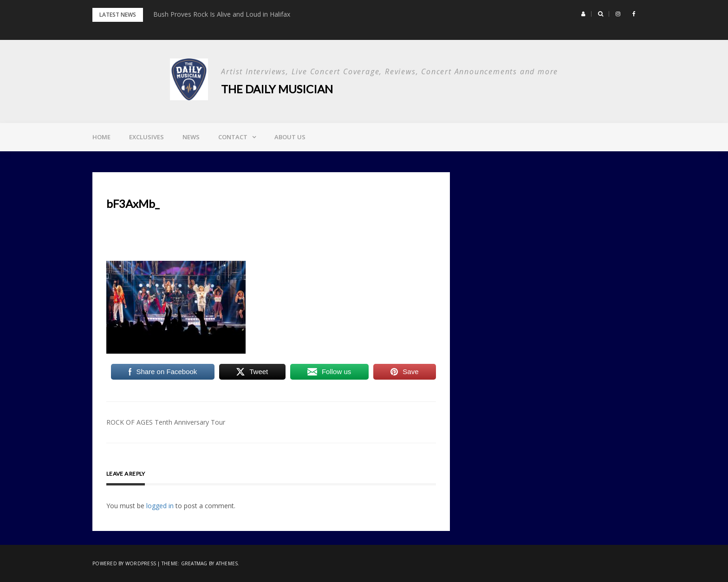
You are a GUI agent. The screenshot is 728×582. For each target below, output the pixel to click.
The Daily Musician (277, 89)
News (191, 137)
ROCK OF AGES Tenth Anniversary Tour (166, 422)
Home (101, 137)
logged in (160, 506)
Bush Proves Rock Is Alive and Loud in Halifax (222, 14)
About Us (290, 137)
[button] (583, 14)
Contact (233, 137)
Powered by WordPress (124, 563)
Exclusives (146, 137)
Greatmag (194, 563)
